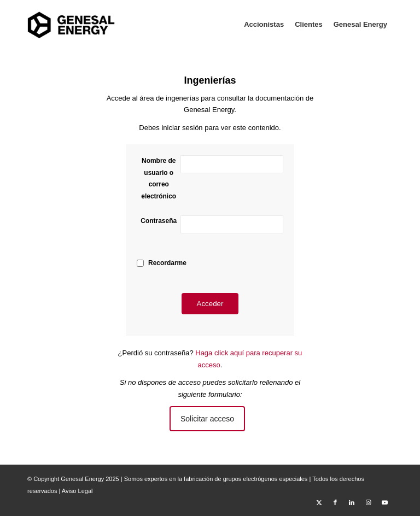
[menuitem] (264, 25)
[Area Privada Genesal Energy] (71, 25)
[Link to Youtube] (384, 502)
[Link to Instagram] (368, 502)
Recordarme (167, 263)
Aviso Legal (77, 491)
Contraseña (159, 221)
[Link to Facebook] (335, 502)
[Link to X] (319, 502)
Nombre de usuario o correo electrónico (159, 178)
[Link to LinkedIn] (352, 502)
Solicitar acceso (207, 419)
